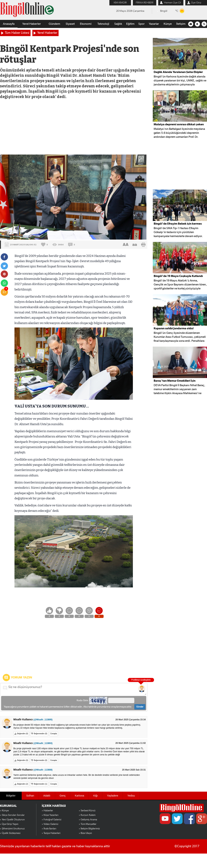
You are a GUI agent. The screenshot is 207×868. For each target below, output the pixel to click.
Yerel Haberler (32, 24)
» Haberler (47, 811)
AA (126, 245)
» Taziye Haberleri (51, 833)
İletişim (181, 24)
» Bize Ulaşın (85, 833)
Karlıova (79, 796)
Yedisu (131, 796)
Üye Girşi (196, 3)
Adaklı (47, 796)
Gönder (140, 707)
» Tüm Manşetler (88, 824)
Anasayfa (9, 24)
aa (135, 245)
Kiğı (95, 796)
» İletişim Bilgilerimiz (89, 829)
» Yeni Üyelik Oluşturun (12, 820)
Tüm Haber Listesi (17, 33)
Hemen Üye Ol (172, 3)
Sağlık (118, 24)
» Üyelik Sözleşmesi (10, 833)
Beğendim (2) (23, 784)
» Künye (4, 811)
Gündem (54, 24)
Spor (141, 24)
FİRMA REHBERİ (145, 3)
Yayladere (112, 796)
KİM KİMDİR (120, 3)
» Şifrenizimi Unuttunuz (12, 829)
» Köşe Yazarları (50, 815)
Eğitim (130, 24)
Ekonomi (86, 24)
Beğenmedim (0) (40, 734)
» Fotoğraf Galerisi (52, 820)
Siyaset (70, 24)
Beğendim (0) (23, 734)
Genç (63, 796)
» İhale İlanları (49, 829)
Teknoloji (103, 24)
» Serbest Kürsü (87, 811)
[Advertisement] (74, 127)
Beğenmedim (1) (40, 784)
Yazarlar (154, 24)
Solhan (30, 796)
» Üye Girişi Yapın (9, 824)
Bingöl (164, 11)
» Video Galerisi (50, 824)
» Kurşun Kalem (87, 815)
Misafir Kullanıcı (33, 719)
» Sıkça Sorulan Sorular (12, 815)
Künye (168, 24)
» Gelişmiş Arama (88, 820)
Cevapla (54, 734)
